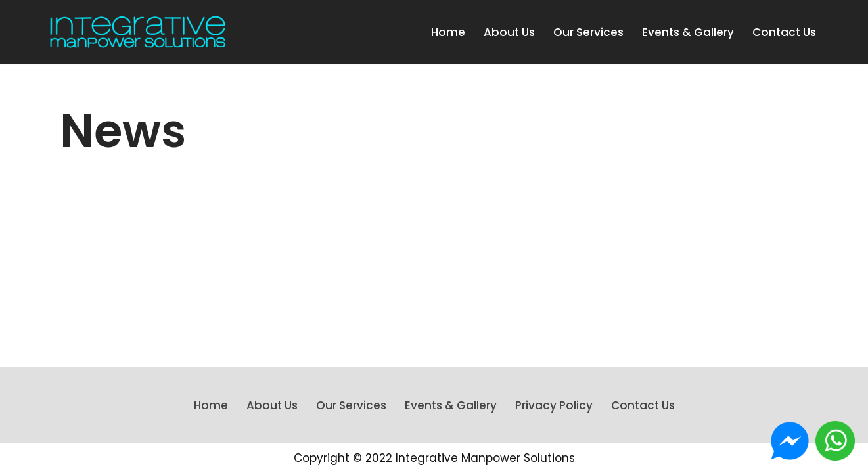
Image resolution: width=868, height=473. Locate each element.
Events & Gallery (688, 32)
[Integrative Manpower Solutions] (138, 32)
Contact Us (784, 32)
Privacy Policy (554, 405)
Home (448, 32)
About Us (509, 32)
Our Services (588, 32)
